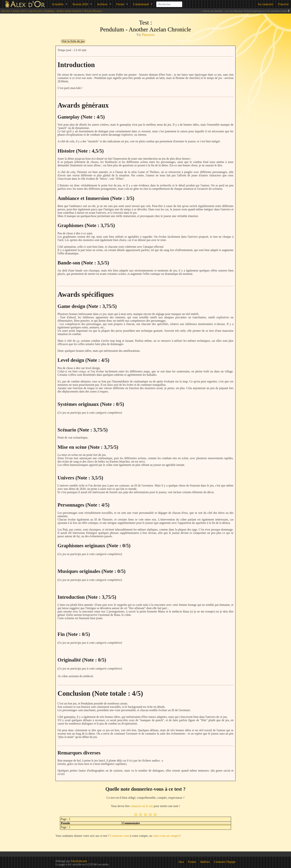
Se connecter (266, 4)
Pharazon (148, 35)
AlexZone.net (79, 861)
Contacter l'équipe (225, 862)
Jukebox (205, 862)
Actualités (58, 4)
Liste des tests (35, 11)
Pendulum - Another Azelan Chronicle (63, 11)
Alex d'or (5, 11)
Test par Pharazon (93, 11)
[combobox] (169, 3)
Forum (120, 4)
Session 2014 (19, 11)
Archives (102, 4)
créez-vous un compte (166, 836)
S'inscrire (283, 4)
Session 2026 (80, 4)
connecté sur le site (142, 806)
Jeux (181, 862)
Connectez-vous (120, 836)
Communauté (141, 4)
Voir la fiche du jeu (73, 41)
